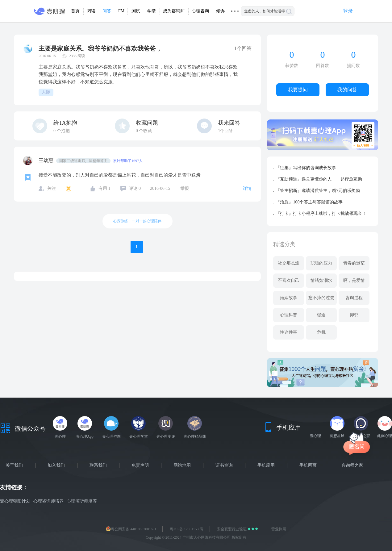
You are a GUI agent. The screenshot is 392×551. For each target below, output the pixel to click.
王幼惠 (47, 160)
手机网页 (308, 465)
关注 (52, 188)
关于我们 (14, 465)
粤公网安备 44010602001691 (131, 529)
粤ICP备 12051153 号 (186, 529)
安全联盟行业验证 (232, 529)
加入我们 (56, 465)
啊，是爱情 (354, 280)
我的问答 (347, 90)
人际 (46, 92)
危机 (321, 332)
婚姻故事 (289, 298)
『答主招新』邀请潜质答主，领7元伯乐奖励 (318, 191)
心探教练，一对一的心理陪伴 (137, 221)
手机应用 (266, 465)
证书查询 (224, 465)
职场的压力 (321, 263)
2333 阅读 (77, 56)
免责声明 (140, 465)
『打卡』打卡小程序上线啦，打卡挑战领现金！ (321, 213)
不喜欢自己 (289, 280)
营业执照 (279, 529)
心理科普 (289, 315)
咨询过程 (354, 298)
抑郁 (354, 315)
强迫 (321, 315)
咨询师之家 (352, 465)
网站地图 (182, 465)
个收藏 (144, 131)
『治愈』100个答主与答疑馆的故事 (309, 202)
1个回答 (225, 131)
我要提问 (298, 90)
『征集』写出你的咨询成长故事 (306, 168)
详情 (247, 188)
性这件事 (289, 332)
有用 (104, 188)
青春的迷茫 (354, 263)
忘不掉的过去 (321, 298)
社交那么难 (289, 263)
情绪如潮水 (321, 280)
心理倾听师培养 (82, 501)
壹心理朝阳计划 (15, 501)
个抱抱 (62, 131)
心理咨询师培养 (48, 501)
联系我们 (98, 465)
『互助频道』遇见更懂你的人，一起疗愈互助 (319, 179)
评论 (135, 188)
